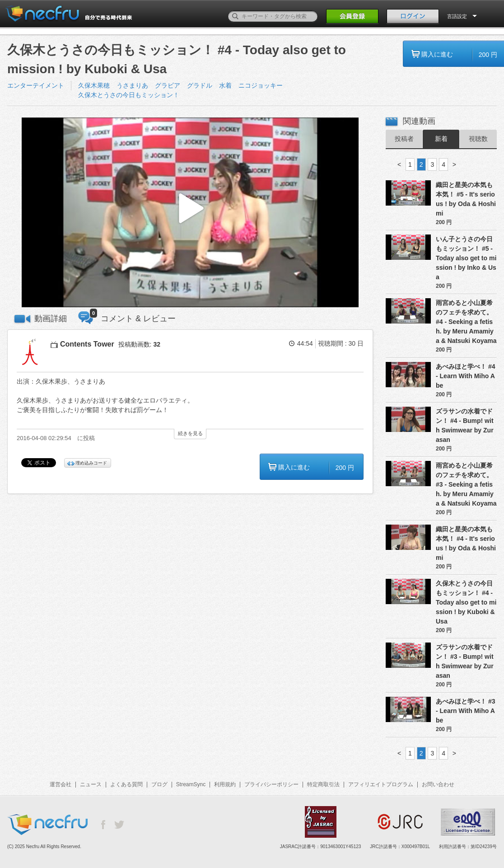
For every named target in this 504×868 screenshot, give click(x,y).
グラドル (200, 85)
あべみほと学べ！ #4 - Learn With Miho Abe (465, 376)
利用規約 (225, 784)
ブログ (159, 784)
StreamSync (191, 784)
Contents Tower (87, 344)
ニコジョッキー (261, 85)
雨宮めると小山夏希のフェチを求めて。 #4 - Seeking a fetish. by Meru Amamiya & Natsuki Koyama (466, 322)
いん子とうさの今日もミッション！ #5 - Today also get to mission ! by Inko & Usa (466, 258)
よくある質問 (126, 784)
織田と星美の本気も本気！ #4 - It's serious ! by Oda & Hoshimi (466, 543)
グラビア (168, 85)
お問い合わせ (438, 784)
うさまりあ (132, 85)
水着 (225, 85)
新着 (441, 139)
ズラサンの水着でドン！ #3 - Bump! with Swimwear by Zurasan (465, 661)
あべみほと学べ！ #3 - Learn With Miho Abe (465, 711)
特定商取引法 (323, 784)
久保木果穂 (94, 85)
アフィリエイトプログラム (381, 784)
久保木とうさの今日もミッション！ (129, 95)
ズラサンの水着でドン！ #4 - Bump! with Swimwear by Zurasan (465, 425)
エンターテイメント (36, 85)
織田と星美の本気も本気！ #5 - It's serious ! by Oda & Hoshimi (466, 199)
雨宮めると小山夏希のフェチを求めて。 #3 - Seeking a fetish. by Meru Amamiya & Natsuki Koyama (466, 484)
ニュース (91, 784)
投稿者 (404, 139)
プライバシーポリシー (271, 784)
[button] (190, 213)
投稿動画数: (139, 344)
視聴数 (478, 139)
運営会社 (61, 784)
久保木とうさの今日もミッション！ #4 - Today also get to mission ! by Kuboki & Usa (466, 602)
